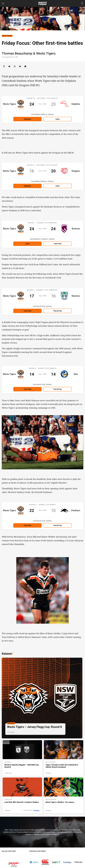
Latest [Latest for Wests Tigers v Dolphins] (58, 119)
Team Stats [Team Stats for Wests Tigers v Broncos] (58, 244)
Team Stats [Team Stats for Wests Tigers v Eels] (28, 389)
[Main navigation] (3, 3)
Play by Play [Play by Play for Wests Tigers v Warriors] (58, 311)
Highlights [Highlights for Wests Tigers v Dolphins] (27, 119)
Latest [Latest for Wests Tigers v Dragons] (58, 186)
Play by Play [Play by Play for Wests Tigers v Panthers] (58, 525)
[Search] (82, 3)
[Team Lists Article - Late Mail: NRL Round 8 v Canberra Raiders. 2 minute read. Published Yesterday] (22, 795)
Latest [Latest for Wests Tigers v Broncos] (27, 244)
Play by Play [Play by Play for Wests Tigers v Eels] (58, 389)
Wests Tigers (7, 36)
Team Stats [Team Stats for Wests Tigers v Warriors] (28, 311)
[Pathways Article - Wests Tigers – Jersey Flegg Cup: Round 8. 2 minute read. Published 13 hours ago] (42, 698)
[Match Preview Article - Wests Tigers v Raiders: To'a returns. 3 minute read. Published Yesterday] (64, 795)
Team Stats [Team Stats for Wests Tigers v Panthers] (28, 525)
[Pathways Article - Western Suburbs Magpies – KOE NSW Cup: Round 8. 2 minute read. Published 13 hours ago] (22, 758)
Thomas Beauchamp (17, 53)
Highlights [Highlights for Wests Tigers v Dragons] (27, 186)
